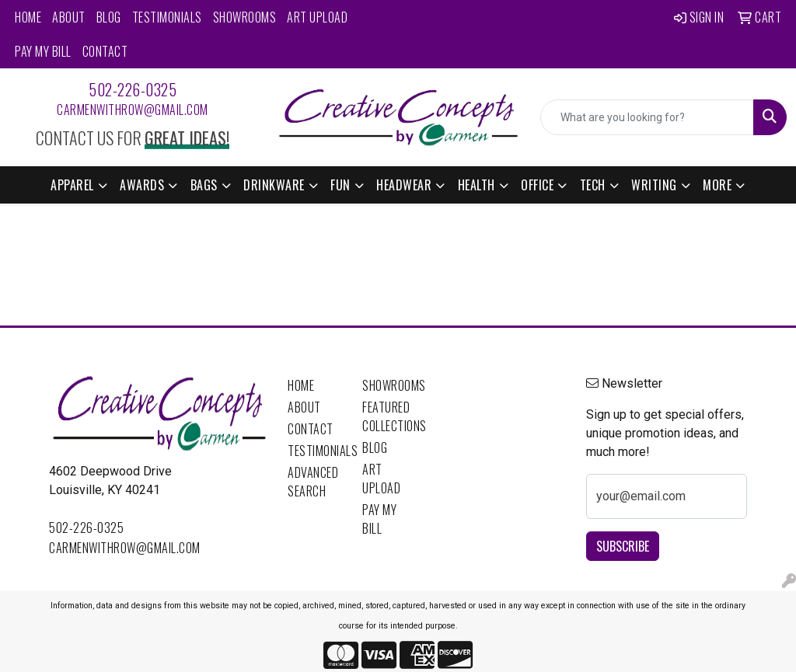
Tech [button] (593, 185)
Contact (105, 51)
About (69, 17)
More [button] (717, 185)
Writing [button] (654, 185)
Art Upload (317, 17)
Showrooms (245, 17)
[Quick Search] (647, 117)
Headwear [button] (404, 185)
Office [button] (537, 185)
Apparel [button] (72, 185)
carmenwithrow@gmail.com (133, 110)
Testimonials (167, 17)
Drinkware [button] (274, 185)
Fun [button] (340, 185)
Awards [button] (142, 185)
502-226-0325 (133, 89)
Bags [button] (204, 185)
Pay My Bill (43, 51)
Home (28, 17)
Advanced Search (313, 482)
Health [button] (477, 185)
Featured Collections (390, 416)
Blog (109, 17)
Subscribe (623, 546)
